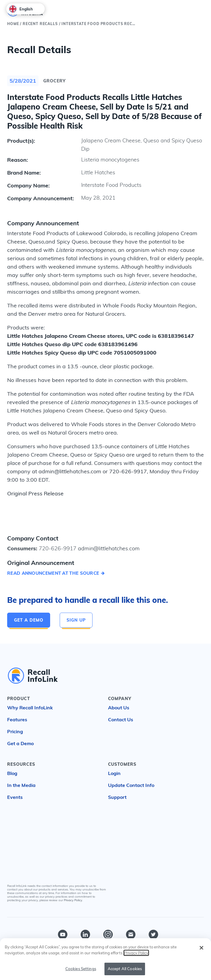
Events (15, 797)
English (21, 9)
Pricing (15, 731)
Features (17, 719)
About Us (119, 708)
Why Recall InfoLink (30, 708)
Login (114, 773)
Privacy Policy (73, 900)
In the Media (21, 785)
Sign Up (76, 620)
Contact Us (121, 719)
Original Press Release (35, 493)
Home (13, 24)
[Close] (201, 948)
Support (117, 797)
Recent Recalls (40, 24)
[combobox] (26, 9)
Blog (12, 773)
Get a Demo (29, 620)
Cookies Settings (81, 969)
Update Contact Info (131, 785)
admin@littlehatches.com (108, 548)
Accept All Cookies (125, 969)
